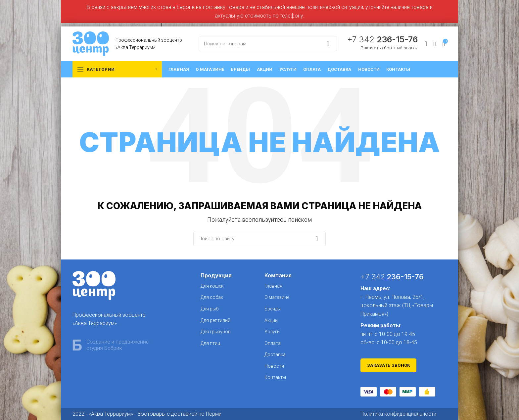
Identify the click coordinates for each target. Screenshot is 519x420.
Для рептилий (215, 320)
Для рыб (210, 309)
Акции (271, 320)
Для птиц (210, 343)
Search (328, 44)
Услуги (272, 332)
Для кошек (212, 286)
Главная (273, 286)
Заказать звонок (389, 365)
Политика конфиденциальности (398, 414)
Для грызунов (216, 332)
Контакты (275, 377)
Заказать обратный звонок (389, 48)
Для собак (212, 297)
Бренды (273, 309)
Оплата (273, 343)
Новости (274, 366)
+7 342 (382, 39)
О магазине (277, 297)
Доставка (275, 354)
